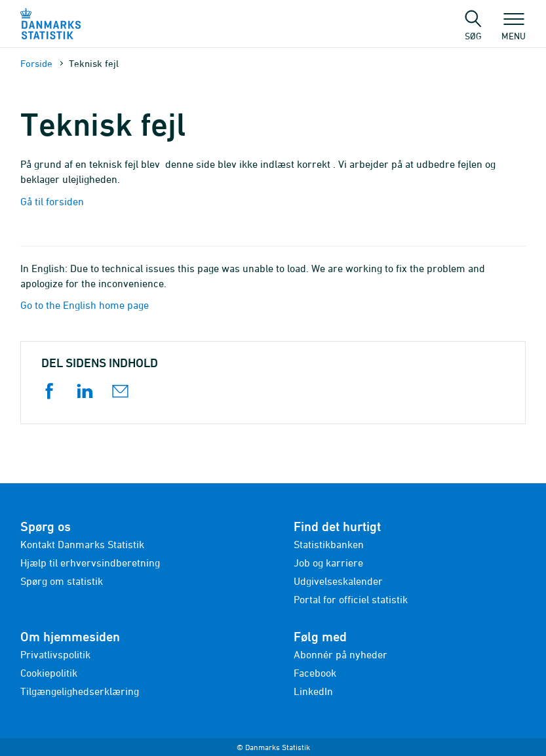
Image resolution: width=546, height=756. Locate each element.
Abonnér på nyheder (341, 654)
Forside (36, 63)
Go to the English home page (85, 305)
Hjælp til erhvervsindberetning (90, 563)
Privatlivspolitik (55, 654)
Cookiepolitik (49, 673)
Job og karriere (328, 563)
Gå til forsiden (52, 201)
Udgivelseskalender (338, 581)
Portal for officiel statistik (351, 599)
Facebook (315, 673)
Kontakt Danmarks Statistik (82, 544)
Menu (514, 30)
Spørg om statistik (62, 581)
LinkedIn (313, 691)
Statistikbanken (329, 544)
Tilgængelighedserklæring (80, 691)
